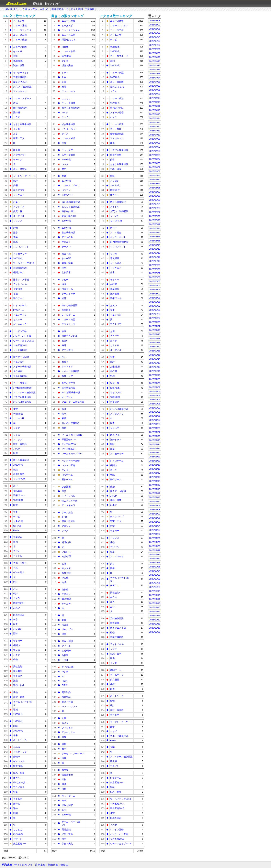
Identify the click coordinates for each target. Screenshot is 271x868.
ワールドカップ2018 (24, 263)
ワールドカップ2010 (24, 341)
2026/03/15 (155, 241)
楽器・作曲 (19, 685)
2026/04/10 (155, 135)
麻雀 (15, 453)
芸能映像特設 (20, 268)
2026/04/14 (155, 118)
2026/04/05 (155, 155)
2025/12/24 (155, 571)
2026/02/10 (155, 375)
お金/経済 (18, 521)
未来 (15, 735)
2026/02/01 (155, 412)
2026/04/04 (155, 159)
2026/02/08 (155, 383)
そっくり (18, 51)
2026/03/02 (155, 294)
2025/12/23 (155, 575)
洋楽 (15, 681)
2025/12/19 (155, 591)
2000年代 (18, 258)
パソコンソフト (21, 247)
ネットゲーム (20, 740)
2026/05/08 (155, 21)
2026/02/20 (155, 334)
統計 (15, 181)
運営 (15, 409)
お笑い (17, 608)
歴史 (15, 624)
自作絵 (17, 804)
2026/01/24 (155, 444)
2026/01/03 (155, 530)
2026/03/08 (155, 269)
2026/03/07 (155, 273)
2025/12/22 (155, 579)
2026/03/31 (155, 175)
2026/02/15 (155, 355)
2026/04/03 (155, 163)
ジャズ (17, 435)
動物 (15, 813)
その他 (17, 747)
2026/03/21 (155, 216)
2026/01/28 (155, 428)
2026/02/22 (155, 326)
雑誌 (15, 469)
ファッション (20, 91)
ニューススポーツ (22, 98)
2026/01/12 (155, 493)
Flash (16, 530)
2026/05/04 (155, 37)
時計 (15, 594)
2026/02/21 (155, 330)
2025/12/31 (155, 542)
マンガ (17, 650)
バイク (17, 655)
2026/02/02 (155, 408)
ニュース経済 (20, 169)
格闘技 (17, 645)
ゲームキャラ (20, 324)
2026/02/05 (155, 395)
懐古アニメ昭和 (21, 357)
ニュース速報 (20, 25)
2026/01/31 (155, 416)
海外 (15, 808)
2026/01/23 (155, 448)
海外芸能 (18, 671)
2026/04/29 (155, 57)
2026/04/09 (155, 139)
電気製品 (18, 491)
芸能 (15, 56)
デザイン (18, 839)
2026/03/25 (155, 200)
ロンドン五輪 (20, 331)
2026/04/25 (155, 74)
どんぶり (18, 319)
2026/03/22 (155, 212)
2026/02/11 (155, 371)
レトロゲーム (20, 305)
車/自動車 (18, 61)
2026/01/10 (155, 501)
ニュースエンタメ (22, 30)
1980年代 (18, 465)
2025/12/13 (155, 616)
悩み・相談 (19, 773)
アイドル (18, 556)
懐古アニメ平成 (21, 280)
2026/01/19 (155, 465)
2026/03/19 (155, 224)
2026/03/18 (155, 228)
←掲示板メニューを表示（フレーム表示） (26, 9)
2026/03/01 (155, 298)
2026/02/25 (155, 314)
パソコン (18, 629)
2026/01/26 (155, 436)
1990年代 (18, 731)
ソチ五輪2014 (20, 345)
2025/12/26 (155, 563)
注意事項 (90, 9)
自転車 (17, 757)
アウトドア (19, 207)
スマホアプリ (20, 155)
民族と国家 (19, 615)
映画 (15, 542)
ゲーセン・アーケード (24, 176)
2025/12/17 (155, 599)
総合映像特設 (20, 108)
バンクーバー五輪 (22, 336)
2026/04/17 (155, 106)
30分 (16, 726)
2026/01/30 (155, 420)
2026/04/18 (155, 102)
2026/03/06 (155, 277)
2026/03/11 (155, 257)
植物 (15, 659)
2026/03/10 (155, 261)
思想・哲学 (19, 697)
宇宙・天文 (19, 138)
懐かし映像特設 (21, 460)
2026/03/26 (155, 196)
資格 (15, 237)
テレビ (17, 517)
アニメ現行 (19, 362)
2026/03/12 (155, 253)
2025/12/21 (155, 583)
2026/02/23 (155, 322)
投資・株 (18, 211)
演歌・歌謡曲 (20, 444)
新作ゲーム (19, 298)
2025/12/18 (155, 595)
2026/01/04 (155, 526)
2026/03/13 (155, 249)
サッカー (18, 641)
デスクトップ (20, 752)
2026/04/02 (155, 167)
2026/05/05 (155, 33)
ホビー (17, 486)
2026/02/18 (155, 343)
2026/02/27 (155, 306)
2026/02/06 (155, 391)
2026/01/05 (155, 522)
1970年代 (18, 721)
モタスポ (18, 799)
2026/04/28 (155, 61)
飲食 (15, 505)
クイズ (17, 129)
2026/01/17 (155, 473)
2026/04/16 (155, 110)
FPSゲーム (19, 310)
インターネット (21, 73)
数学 (15, 232)
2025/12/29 (155, 550)
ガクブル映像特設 (22, 397)
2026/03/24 (155, 204)
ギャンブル (19, 761)
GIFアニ (17, 526)
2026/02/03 (155, 404)
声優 (15, 185)
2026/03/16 (155, 237)
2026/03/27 (155, 192)
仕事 (15, 512)
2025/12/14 (155, 611)
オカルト (18, 778)
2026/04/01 (155, 171)
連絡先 (64, 865)
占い (15, 589)
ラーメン (18, 160)
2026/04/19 (155, 98)
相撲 (15, 294)
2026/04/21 (155, 90)
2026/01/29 (155, 424)
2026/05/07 (155, 25)
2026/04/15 (155, 114)
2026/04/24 (155, 78)
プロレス (18, 221)
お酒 (15, 228)
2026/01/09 (155, 506)
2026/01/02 (155, 534)
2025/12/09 (155, 632)
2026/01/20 (155, 461)
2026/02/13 (155, 363)
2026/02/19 (155, 338)
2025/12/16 (155, 603)
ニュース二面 (20, 35)
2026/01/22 (155, 453)
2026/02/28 (155, 302)
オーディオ (19, 216)
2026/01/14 (155, 485)
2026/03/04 (155, 285)
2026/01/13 (155, 489)
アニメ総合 (19, 787)
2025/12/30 (155, 546)
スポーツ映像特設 (22, 367)
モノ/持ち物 (19, 479)
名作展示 (18, 371)
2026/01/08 (155, 510)
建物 (15, 692)
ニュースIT (19, 418)
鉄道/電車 (18, 766)
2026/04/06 (155, 151)
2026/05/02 (155, 45)
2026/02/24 (155, 318)
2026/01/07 (155, 514)
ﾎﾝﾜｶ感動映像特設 (22, 388)
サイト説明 (77, 9)
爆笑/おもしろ (20, 82)
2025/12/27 (155, 558)
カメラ (17, 598)
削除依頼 (53, 865)
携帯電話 (18, 676)
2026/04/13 (155, 122)
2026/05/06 (155, 29)
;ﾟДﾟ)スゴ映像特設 (22, 87)
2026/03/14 (155, 245)
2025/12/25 (155, 567)
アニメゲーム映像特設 (24, 392)
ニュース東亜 (20, 383)
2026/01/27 (155, 432)
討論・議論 (19, 65)
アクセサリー (20, 254)
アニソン (18, 440)
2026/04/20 (155, 94)
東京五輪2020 (20, 844)
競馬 (15, 242)
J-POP (16, 449)
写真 (15, 568)
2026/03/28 (155, 188)
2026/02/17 (155, 347)
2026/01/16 (155, 477)
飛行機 (17, 112)
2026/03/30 (155, 180)
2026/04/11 (155, 131)
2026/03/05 (155, 281)
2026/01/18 (155, 469)
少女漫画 (18, 289)
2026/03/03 (155, 290)
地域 (15, 709)
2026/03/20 (155, 220)
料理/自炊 (18, 414)
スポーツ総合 (20, 563)
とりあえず (19, 21)
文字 (15, 134)
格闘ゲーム (19, 272)
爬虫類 (17, 150)
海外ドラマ (19, 190)
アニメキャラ (20, 315)
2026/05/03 (155, 41)
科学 (15, 619)
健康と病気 (19, 474)
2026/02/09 (155, 379)
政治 (15, 103)
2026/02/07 (155, 387)
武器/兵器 (18, 834)
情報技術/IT (19, 603)
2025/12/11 (155, 624)
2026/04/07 (155, 147)
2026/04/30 (155, 53)
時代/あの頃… (20, 782)
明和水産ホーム (60, 9)
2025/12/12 (155, 620)
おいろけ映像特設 (22, 402)
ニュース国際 (20, 47)
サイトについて (24, 865)
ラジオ (17, 551)
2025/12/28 (155, 554)
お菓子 (17, 202)
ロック (17, 428)
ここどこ (18, 829)
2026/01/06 (155, 518)
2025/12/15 (155, 607)
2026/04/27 (155, 65)
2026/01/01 (155, 538)
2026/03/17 (155, 232)
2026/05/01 (155, 49)
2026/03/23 (155, 208)
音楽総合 (18, 537)
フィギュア (19, 195)
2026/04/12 (155, 127)
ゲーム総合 (19, 572)
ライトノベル (20, 284)
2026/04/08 (155, 143)
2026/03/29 (155, 184)
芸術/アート (19, 495)
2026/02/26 (155, 310)
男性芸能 (18, 666)
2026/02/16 (155, 351)
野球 (15, 633)
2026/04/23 (155, 82)
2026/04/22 (155, 86)
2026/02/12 (155, 367)
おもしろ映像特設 (22, 124)
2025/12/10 (155, 628)
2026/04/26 (155, 69)
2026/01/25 (155, 440)
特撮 (15, 792)
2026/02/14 (155, 359)
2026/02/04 (155, 400)
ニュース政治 (20, 40)
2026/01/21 (155, 457)
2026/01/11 (155, 497)
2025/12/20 (155, 587)
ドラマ (17, 117)
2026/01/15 (155, 481)
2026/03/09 (155, 265)
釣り (15, 582)
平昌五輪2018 (20, 376)
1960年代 (18, 714)
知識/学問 (18, 500)
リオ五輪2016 (20, 350)
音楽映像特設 (20, 77)
